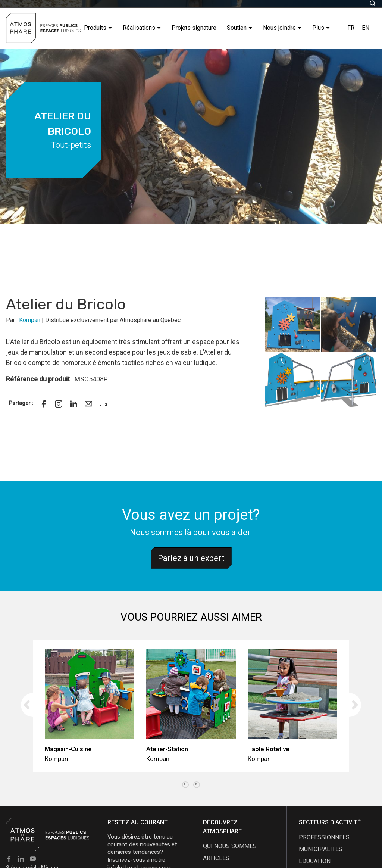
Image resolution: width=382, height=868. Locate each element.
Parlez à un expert (191, 558)
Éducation (315, 861)
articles (216, 858)
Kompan (30, 320)
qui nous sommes (230, 846)
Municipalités (321, 849)
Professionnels (324, 837)
